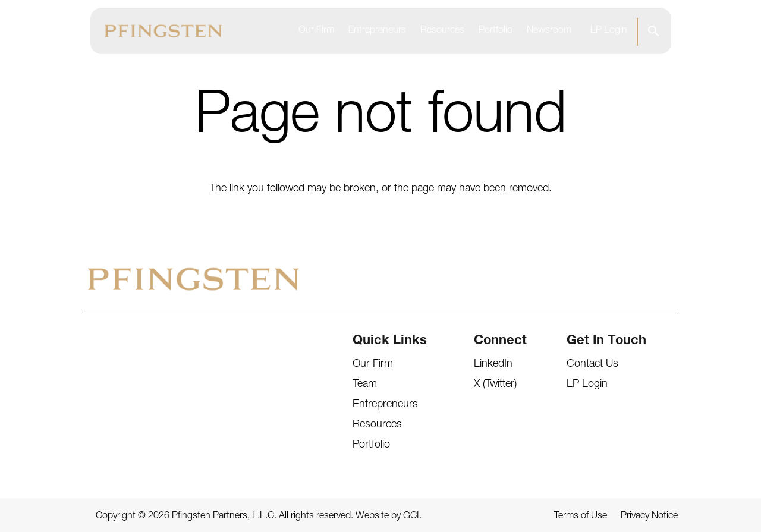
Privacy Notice (649, 517)
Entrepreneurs (377, 31)
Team (365, 385)
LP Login (609, 31)
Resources (442, 31)
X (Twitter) (495, 385)
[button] (653, 31)
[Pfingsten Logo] (163, 31)
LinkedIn (493, 364)
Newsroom (549, 31)
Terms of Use (581, 517)
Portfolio (496, 31)
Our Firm (316, 31)
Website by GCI (387, 517)
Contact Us (592, 364)
